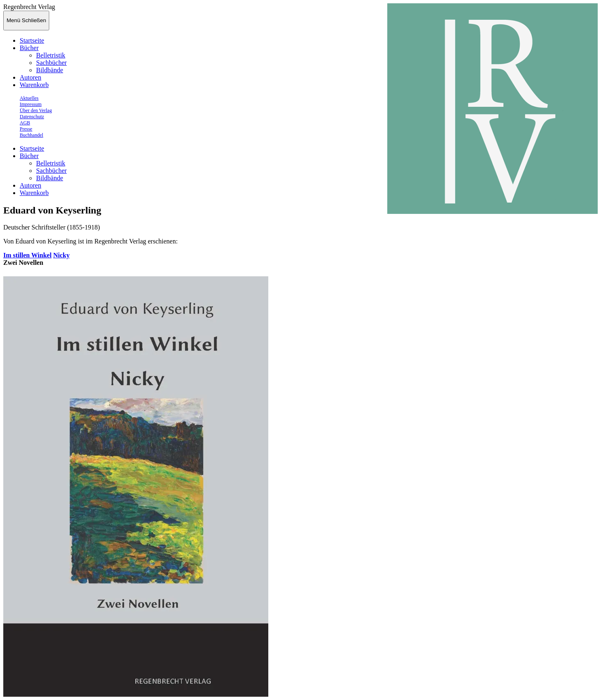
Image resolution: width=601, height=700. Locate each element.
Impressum (31, 104)
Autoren (30, 77)
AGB (25, 123)
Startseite (32, 40)
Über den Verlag (36, 110)
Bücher (29, 48)
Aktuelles (29, 98)
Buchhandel (31, 135)
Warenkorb (34, 85)
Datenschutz (32, 117)
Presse (26, 129)
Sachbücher (51, 63)
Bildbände (50, 70)
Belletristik (51, 55)
